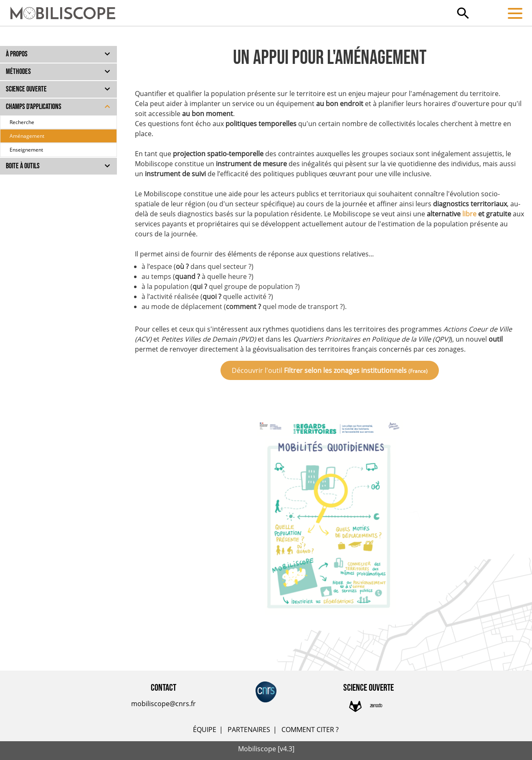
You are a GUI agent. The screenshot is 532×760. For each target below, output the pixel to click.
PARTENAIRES (249, 730)
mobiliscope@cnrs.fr (163, 704)
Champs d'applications (34, 107)
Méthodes (18, 72)
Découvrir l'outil (330, 370)
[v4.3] (286, 749)
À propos (17, 54)
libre (469, 214)
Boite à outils (23, 166)
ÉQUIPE (205, 730)
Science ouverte (26, 89)
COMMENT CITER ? (310, 730)
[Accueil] (58, 9)
